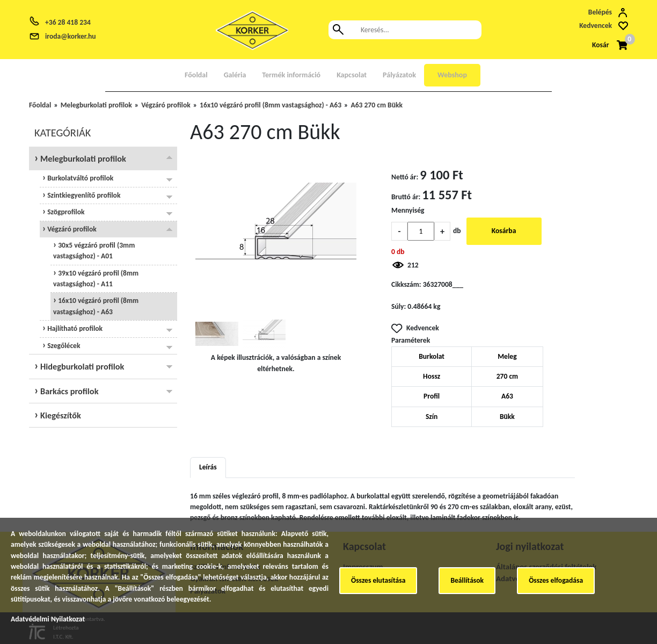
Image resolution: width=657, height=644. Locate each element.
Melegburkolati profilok (96, 105)
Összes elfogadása (556, 580)
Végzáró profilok (166, 105)
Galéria (235, 75)
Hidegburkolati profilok (81, 366)
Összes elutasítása (378, 580)
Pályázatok (399, 75)
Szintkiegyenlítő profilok (83, 195)
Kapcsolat (352, 75)
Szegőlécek (63, 346)
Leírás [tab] (208, 467)
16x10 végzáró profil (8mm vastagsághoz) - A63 (271, 105)
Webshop (452, 75)
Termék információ (291, 75)
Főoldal (196, 75)
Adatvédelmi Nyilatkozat (48, 619)
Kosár (601, 45)
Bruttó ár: (406, 197)
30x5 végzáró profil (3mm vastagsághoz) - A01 (94, 251)
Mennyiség (408, 210)
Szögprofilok (65, 212)
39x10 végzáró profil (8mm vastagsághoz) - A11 (96, 278)
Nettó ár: (405, 177)
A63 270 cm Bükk (377, 105)
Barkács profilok (68, 391)
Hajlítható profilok (74, 328)
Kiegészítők (60, 415)
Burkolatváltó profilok (79, 178)
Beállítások (467, 580)
